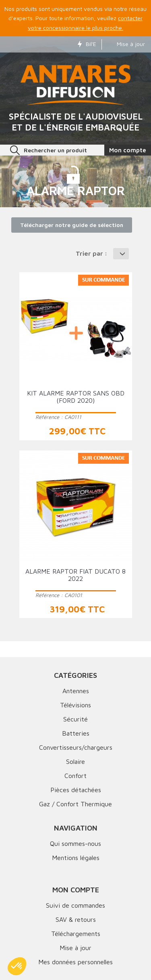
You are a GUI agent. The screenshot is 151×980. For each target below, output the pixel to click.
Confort (75, 776)
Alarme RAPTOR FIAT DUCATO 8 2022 (75, 575)
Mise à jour (126, 44)
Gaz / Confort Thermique (75, 804)
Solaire (75, 761)
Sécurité (75, 719)
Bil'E (87, 44)
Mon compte (76, 890)
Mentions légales (76, 858)
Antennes (76, 691)
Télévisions (75, 705)
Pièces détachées (76, 790)
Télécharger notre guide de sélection (72, 225)
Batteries (76, 733)
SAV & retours (76, 919)
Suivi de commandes (75, 905)
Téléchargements (76, 934)
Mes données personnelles (75, 962)
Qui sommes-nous (75, 843)
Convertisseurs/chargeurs (76, 747)
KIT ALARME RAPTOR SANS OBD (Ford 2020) (76, 397)
